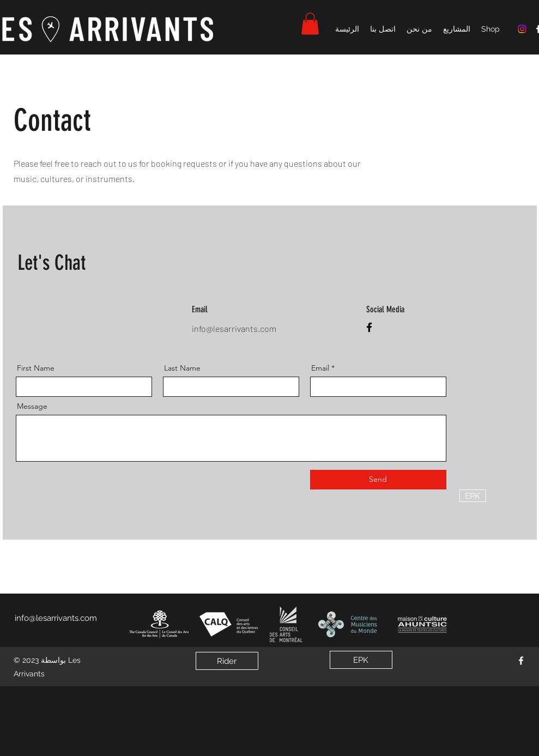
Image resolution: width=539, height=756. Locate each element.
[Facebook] (369, 327)
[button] (310, 24)
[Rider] (227, 661)
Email (320, 368)
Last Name (182, 368)
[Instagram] (522, 29)
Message (32, 406)
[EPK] (473, 496)
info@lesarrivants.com (234, 328)
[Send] (378, 480)
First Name (36, 368)
